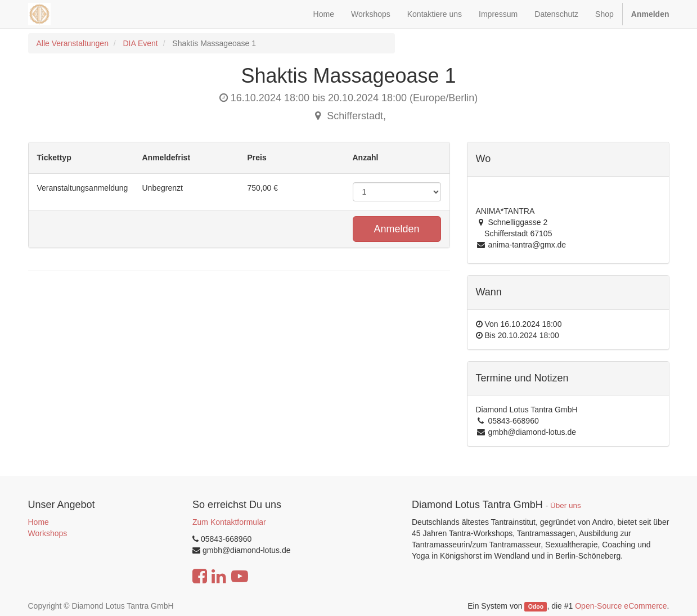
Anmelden (396, 229)
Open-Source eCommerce (621, 606)
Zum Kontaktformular (229, 522)
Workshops (48, 533)
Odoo (536, 606)
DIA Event (141, 43)
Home (39, 522)
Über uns (566, 505)
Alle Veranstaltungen (73, 43)
